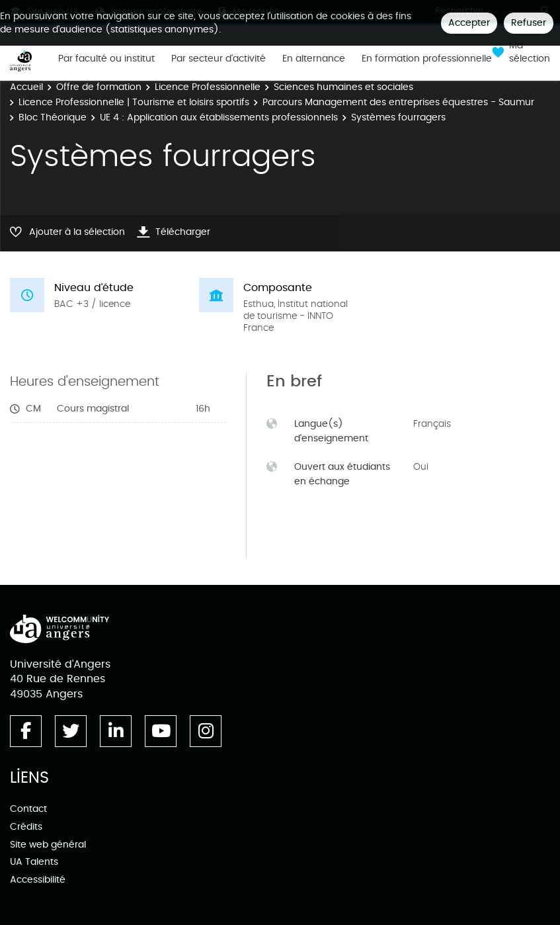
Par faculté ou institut (106, 59)
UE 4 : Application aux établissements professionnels (219, 117)
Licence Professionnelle (208, 87)
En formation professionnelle (427, 59)
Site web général (48, 845)
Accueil (26, 87)
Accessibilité (38, 880)
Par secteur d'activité (219, 59)
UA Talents (34, 862)
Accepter (469, 23)
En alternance (314, 59)
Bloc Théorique (53, 117)
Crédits (26, 827)
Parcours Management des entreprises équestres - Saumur (398, 102)
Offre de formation (99, 87)
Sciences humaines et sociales (343, 87)
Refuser (529, 23)
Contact (28, 809)
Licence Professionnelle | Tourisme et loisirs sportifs (134, 102)
